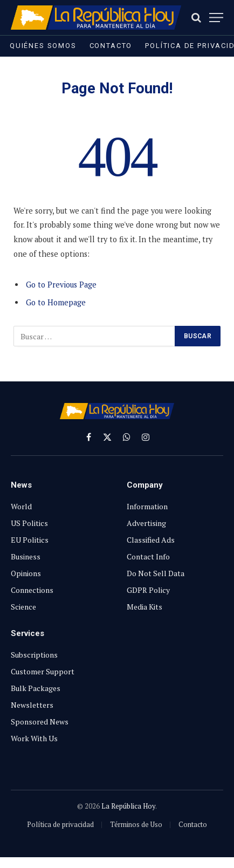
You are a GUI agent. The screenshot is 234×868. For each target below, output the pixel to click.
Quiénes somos (43, 46)
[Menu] (216, 18)
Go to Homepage (56, 302)
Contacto (111, 46)
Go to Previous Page (61, 285)
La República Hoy (128, 806)
